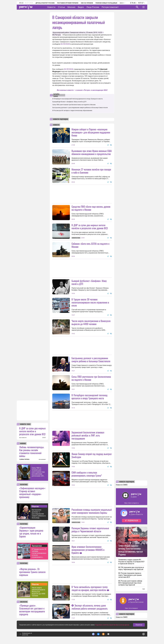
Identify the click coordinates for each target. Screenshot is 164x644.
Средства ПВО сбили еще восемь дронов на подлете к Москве (91, 208)
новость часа (25, 424)
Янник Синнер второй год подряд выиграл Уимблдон (92, 455)
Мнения (71, 7)
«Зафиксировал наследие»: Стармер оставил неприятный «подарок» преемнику (32, 492)
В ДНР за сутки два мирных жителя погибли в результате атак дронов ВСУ (32, 431)
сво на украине (125, 528)
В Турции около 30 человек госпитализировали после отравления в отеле (39, 553)
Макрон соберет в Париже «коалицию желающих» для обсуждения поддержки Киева (91, 132)
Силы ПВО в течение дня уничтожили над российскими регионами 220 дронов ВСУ (38, 472)
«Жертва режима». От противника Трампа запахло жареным (32, 572)
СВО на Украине (87, 3)
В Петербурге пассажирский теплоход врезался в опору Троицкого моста (78, 99)
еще (144, 589)
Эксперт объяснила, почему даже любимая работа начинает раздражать (90, 607)
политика (24, 485)
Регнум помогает (110, 7)
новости (56, 125)
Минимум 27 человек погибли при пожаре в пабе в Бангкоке (91, 171)
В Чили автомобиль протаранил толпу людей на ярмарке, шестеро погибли (90, 588)
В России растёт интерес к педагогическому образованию (72, 110)
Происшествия (37, 546)
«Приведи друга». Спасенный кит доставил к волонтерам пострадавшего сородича (32, 610)
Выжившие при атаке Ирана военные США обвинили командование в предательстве (92, 152)
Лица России (93, 7)
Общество (35, 506)
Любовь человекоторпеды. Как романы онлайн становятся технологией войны (32, 451)
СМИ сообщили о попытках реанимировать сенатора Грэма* (87, 474)
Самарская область (78, 33)
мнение (23, 443)
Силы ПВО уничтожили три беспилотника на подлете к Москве (74, 105)
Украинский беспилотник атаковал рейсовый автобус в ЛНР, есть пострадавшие (88, 435)
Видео (81, 7)
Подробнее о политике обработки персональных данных (112, 625)
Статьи (61, 7)
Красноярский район (61, 33)
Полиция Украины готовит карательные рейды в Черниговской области (90, 530)
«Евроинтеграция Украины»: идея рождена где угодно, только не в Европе (31, 532)
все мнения (42, 459)
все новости (23, 438)
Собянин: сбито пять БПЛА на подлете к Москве (90, 245)
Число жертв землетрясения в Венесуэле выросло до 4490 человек (38, 592)
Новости (51, 7)
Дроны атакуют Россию (45, 3)
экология (24, 602)
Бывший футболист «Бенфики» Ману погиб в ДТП (69, 102)
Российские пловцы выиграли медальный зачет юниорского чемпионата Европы (92, 511)
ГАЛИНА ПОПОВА (24, 459)
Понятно (139, 625)
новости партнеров (61, 119)
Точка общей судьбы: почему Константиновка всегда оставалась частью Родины (131, 550)
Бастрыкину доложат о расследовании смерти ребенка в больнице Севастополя (39, 514)
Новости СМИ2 (122, 485)
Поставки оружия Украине (68, 3)
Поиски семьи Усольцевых (106, 3)
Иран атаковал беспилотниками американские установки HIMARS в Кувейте (88, 550)
